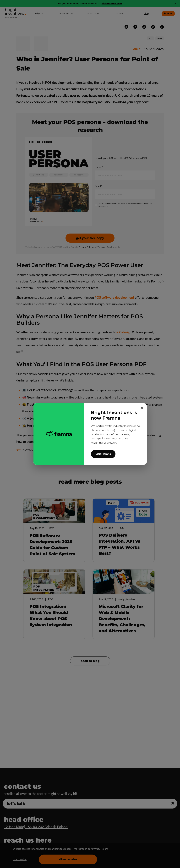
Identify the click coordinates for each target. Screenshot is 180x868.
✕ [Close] (142, 408)
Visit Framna (103, 454)
